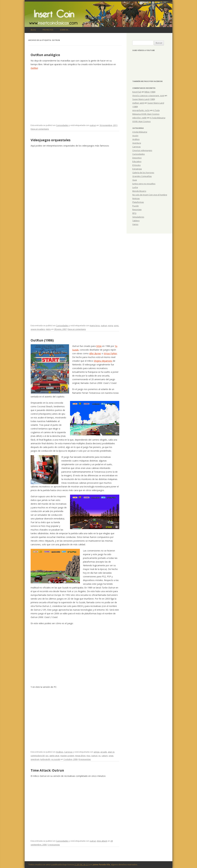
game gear (54, 756)
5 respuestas (54, 845)
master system (67, 756)
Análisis (60, 752)
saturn (105, 756)
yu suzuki (56, 759)
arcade (104, 752)
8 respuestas (85, 759)
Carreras (68, 752)
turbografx (45, 759)
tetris (48, 329)
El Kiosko (137, 165)
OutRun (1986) (42, 340)
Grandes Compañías (142, 176)
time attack (102, 841)
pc (100, 756)
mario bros (95, 325)
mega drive (80, 756)
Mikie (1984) (150, 92)
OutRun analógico (45, 55)
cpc (47, 756)
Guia (135, 180)
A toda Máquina (140, 132)
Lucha (135, 187)
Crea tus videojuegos (142, 150)
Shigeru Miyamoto (103, 361)
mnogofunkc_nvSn (141, 110)
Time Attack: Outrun (47, 770)
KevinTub (137, 92)
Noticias (136, 198)
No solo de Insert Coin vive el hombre (150, 195)
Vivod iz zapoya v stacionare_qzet (148, 96)
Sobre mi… (65, 30)
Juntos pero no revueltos (144, 184)
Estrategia (137, 169)
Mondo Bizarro (139, 191)
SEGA (99, 346)
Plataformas (138, 202)
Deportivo (137, 158)
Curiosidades (62, 125)
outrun (93, 125)
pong (110, 325)
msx (88, 756)
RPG (134, 213)
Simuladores (138, 217)
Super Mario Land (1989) (144, 99)
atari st (111, 752)
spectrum (35, 759)
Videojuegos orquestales (51, 140)
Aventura (137, 143)
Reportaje (137, 209)
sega (111, 756)
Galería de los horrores (143, 173)
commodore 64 (38, 756)
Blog (33, 30)
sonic (116, 325)
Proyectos (48, 30)
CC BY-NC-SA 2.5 (81, 865)
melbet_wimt (138, 103)
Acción (135, 136)
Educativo (137, 161)
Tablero (136, 221)
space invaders (38, 329)
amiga (97, 752)
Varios (135, 224)
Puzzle (136, 206)
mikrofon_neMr (140, 118)
